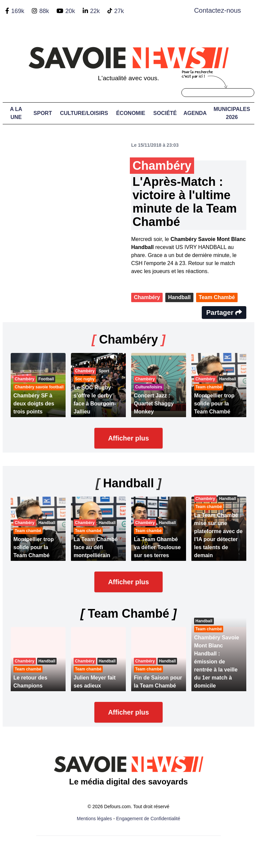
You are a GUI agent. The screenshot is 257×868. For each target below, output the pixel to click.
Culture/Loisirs (84, 113)
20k (70, 11)
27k (119, 11)
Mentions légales (95, 819)
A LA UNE (16, 113)
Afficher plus (128, 438)
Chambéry (147, 297)
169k (18, 11)
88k (44, 11)
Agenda (195, 113)
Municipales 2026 (232, 113)
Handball (179, 297)
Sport (43, 113)
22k (95, 11)
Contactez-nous (218, 10)
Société (165, 113)
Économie (131, 113)
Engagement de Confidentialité (148, 819)
